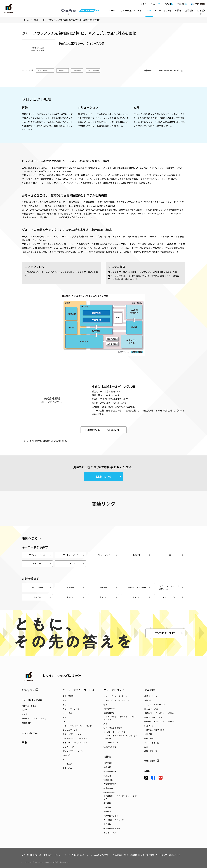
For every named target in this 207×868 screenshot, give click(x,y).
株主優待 (107, 803)
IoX (64, 759)
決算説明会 (108, 780)
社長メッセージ (151, 696)
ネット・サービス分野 (139, 587)
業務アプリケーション (72, 734)
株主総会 (107, 807)
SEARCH (169, 4)
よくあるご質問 (110, 833)
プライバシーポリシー (53, 855)
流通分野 (77, 70)
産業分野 (76, 587)
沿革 (146, 747)
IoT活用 (142, 555)
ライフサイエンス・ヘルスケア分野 (171, 587)
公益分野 (76, 597)
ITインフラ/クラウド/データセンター (78, 726)
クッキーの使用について (74, 855)
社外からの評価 (110, 747)
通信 (65, 717)
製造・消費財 (68, 696)
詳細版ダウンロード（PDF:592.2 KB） (164, 70)
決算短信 (107, 776)
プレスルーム (109, 10)
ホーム (26, 20)
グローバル (75, 563)
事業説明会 (108, 788)
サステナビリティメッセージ (115, 696)
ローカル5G (68, 764)
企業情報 (150, 690)
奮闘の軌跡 (27, 723)
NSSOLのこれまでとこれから (34, 719)
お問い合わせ (109, 477)
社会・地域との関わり (113, 728)
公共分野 (42, 597)
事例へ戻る (32, 538)
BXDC (67, 755)
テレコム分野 (42, 587)
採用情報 (152, 761)
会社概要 (148, 734)
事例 (36, 20)
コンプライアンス (111, 743)
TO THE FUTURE (169, 633)
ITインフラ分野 (93, 70)
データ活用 (63, 70)
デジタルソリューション (73, 751)
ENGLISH (182, 4)
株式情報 (107, 811)
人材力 (25, 714)
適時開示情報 (109, 792)
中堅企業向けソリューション (75, 738)
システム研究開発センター (155, 730)
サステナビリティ (114, 690)
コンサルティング (70, 730)
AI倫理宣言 (117, 855)
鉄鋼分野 (142, 597)
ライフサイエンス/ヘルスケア (75, 743)
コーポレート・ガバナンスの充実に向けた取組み (120, 737)
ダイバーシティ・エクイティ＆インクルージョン (120, 718)
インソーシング (107, 555)
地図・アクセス (151, 751)
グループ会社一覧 (152, 743)
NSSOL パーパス (151, 709)
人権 (105, 724)
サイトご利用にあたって (31, 855)
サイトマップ (161, 855)
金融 (65, 705)
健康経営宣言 (109, 713)
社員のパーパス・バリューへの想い (159, 713)
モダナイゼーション (45, 70)
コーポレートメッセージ (154, 705)
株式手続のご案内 (111, 816)
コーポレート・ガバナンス (115, 732)
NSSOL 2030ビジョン (153, 717)
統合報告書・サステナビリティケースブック (120, 797)
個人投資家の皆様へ (112, 828)
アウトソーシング (74, 555)
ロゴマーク (149, 726)
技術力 (25, 710)
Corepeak (30, 690)
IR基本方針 (108, 763)
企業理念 (148, 700)
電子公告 (107, 824)
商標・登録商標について (134, 855)
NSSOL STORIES (29, 706)
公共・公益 (67, 713)
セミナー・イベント (150, 4)
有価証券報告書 (110, 771)
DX (176, 555)
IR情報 (107, 757)
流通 (65, 700)
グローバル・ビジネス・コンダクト (159, 721)
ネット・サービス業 (71, 709)
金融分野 (109, 597)
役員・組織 (149, 738)
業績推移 (107, 767)
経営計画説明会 (110, 784)
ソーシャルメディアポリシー (99, 855)
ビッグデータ (68, 747)
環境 (105, 705)
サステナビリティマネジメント (116, 700)
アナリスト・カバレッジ (114, 820)
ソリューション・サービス (79, 690)
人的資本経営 (109, 709)
